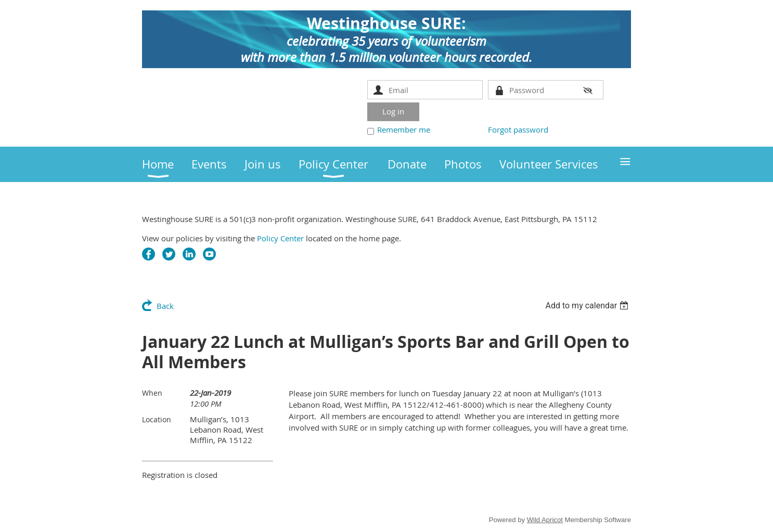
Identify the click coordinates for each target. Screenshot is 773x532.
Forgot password (518, 129)
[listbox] (588, 306)
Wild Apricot (545, 520)
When (152, 393)
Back (165, 306)
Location (157, 419)
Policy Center (280, 238)
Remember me (404, 129)
